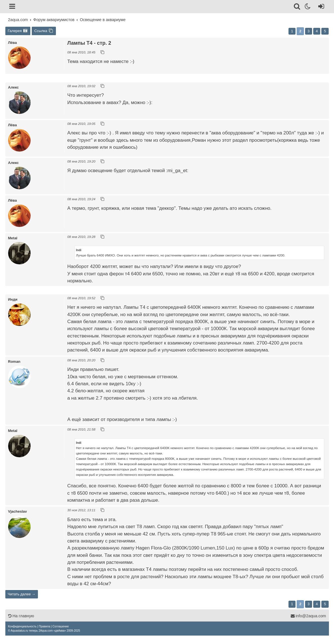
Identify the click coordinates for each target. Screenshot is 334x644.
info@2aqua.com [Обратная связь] (308, 616)
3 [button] (309, 31)
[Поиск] (297, 7)
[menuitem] (22, 626)
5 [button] (325, 31)
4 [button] (317, 31)
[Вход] (320, 7)
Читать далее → (22, 594)
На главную (21, 616)
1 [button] (292, 31)
